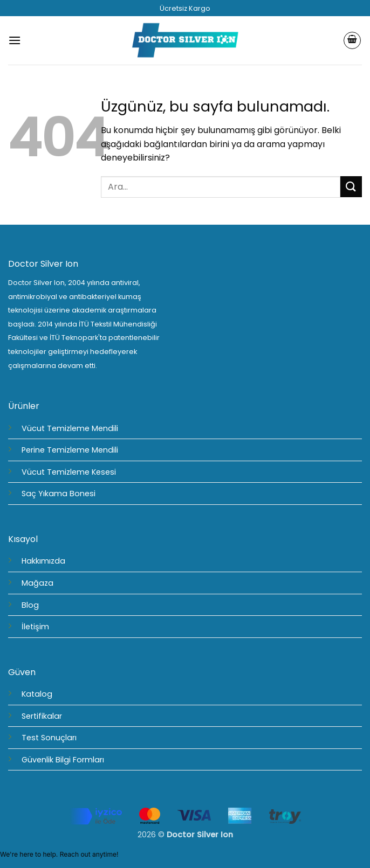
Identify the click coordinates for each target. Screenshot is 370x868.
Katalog (37, 694)
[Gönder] (351, 187)
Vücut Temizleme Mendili (70, 428)
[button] (15, 40)
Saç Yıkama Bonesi (59, 494)
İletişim (35, 627)
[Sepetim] (352, 40)
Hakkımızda (43, 561)
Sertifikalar (42, 716)
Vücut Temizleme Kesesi (69, 472)
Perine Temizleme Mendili (70, 450)
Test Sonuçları (49, 738)
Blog (30, 605)
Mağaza (37, 583)
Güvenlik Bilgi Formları (63, 760)
